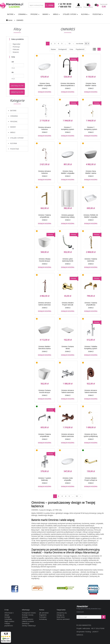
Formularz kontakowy (43, 618)
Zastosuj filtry (17, 86)
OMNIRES (20, 20)
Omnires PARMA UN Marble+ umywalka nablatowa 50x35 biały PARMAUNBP (91, 218)
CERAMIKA (23, 14)
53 (70, 43)
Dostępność (63, 49)
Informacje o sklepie (9, 614)
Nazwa (53, 49)
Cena (71, 49)
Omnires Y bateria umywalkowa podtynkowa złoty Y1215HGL (91, 306)
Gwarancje (26, 623)
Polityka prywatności (9, 625)
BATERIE (11, 14)
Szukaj (49, 5)
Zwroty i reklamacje (29, 626)
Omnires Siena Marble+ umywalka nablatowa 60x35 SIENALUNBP (45, 86)
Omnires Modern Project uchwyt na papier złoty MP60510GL (91, 481)
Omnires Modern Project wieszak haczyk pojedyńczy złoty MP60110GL (68, 306)
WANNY (46, 14)
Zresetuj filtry (17, 92)
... (65, 43)
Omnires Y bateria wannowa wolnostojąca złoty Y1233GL (91, 262)
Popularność (80, 49)
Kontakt (7, 617)
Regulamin (43, 615)
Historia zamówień (63, 619)
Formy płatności (28, 619)
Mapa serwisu (9, 621)
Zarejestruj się (62, 613)
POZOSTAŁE (98, 14)
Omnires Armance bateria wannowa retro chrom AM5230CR (68, 393)
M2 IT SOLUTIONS (98, 628)
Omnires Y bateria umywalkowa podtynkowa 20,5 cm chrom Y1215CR (45, 437)
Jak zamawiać (44, 613)
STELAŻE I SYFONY (70, 14)
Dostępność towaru (29, 613)
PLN (13, 68)
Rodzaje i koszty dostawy (28, 616)
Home (9, 20)
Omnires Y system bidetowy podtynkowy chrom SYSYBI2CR (45, 481)
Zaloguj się (60, 615)
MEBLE (56, 14)
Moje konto (61, 617)
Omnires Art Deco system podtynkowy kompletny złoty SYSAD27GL (91, 437)
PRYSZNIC (35, 14)
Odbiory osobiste (28, 621)
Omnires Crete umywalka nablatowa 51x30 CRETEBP (68, 481)
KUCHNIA (85, 14)
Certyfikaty (8, 619)
